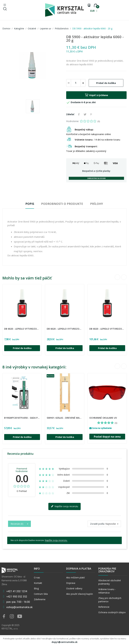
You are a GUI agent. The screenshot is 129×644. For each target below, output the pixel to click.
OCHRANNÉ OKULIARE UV (103, 418)
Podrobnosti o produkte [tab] (62, 204)
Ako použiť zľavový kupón (80, 594)
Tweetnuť (85, 114)
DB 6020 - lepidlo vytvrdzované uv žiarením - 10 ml (22, 329)
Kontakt (38, 583)
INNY (90, 416)
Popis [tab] (30, 204)
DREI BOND (6, 327)
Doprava (71, 583)
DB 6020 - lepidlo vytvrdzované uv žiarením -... (107, 329)
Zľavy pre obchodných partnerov (110, 600)
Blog (36, 588)
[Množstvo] (76, 83)
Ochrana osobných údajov (112, 612)
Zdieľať (79, 114)
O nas (37, 578)
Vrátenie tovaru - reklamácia (107, 591)
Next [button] (124, 277)
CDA (47, 416)
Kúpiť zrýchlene (96, 95)
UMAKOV (5, 416)
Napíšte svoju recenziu (64, 506)
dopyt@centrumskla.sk (64, 642)
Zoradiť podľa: (97, 524)
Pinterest (91, 114)
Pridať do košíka (106, 83)
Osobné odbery (74, 588)
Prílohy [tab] (97, 204)
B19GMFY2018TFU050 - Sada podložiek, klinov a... (22, 418)
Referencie (104, 607)
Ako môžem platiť (75, 578)
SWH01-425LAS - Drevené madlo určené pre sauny (65, 418)
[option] (33, 66)
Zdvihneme (40, 599)
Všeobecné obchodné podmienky (110, 582)
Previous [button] (117, 277)
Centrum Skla (41, 594)
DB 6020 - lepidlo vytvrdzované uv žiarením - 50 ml (65, 329)
